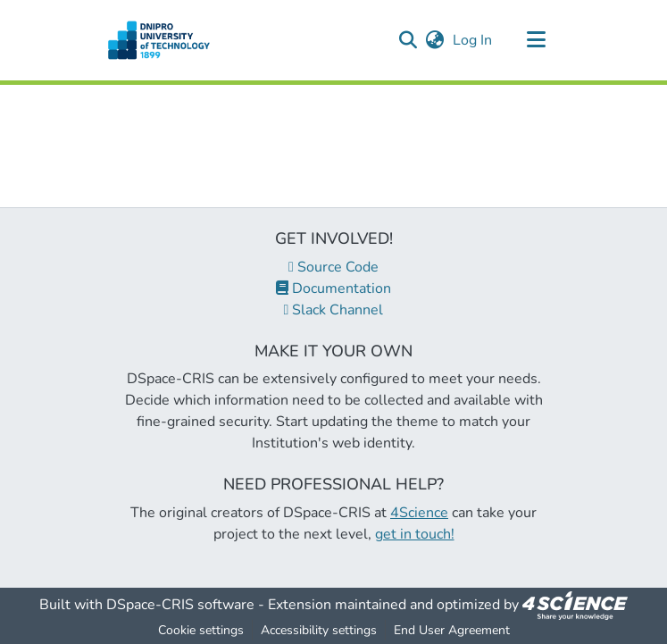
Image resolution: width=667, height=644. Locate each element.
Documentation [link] (333, 289)
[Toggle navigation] (537, 40)
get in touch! (415, 534)
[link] (575, 605)
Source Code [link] (333, 267)
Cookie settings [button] (201, 630)
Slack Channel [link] (334, 310)
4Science (419, 513)
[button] (159, 40)
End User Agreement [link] (452, 630)
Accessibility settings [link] (319, 630)
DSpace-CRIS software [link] (180, 605)
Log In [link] (473, 40)
